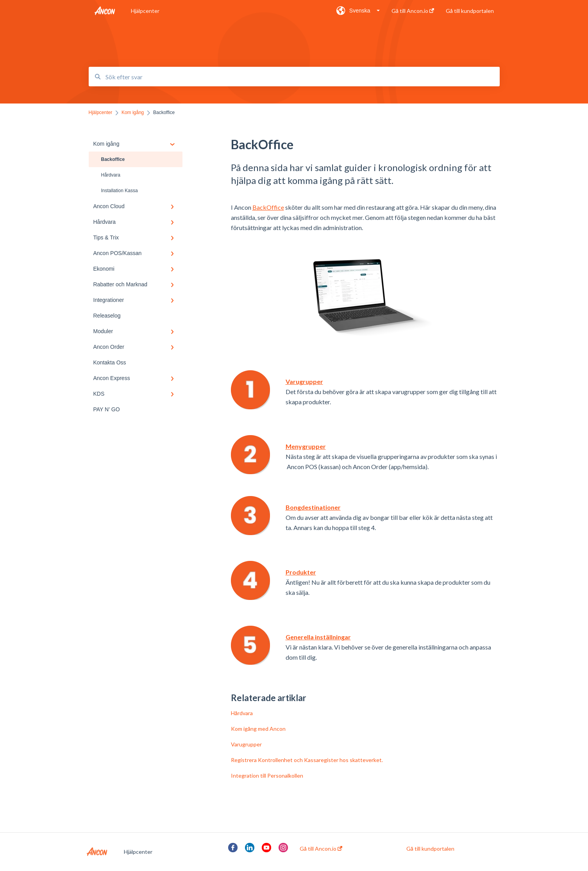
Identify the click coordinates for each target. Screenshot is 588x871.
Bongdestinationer (313, 507)
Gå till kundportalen (430, 849)
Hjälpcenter (145, 11)
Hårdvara (111, 175)
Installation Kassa (120, 191)
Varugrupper (304, 381)
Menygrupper (306, 446)
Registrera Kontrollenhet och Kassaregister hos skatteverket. (307, 760)
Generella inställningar (318, 637)
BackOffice (268, 207)
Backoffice (113, 159)
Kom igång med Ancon (258, 729)
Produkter (301, 572)
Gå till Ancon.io (321, 849)
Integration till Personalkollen (267, 776)
